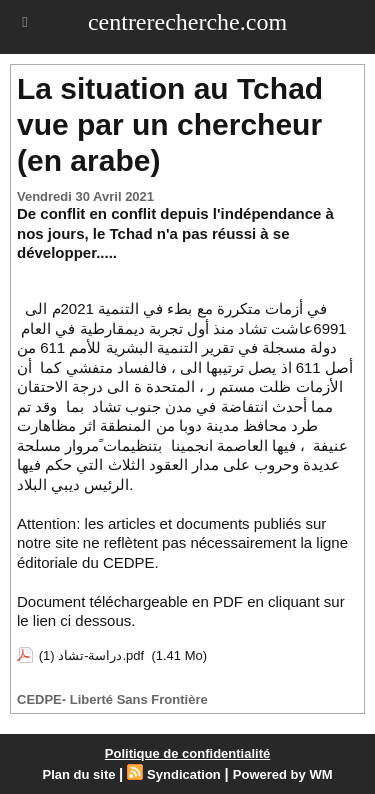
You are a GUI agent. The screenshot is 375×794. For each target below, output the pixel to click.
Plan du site (79, 774)
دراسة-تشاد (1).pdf (92, 655)
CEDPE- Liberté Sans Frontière (112, 699)
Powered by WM (283, 774)
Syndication (184, 774)
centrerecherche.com (187, 22)
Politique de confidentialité (187, 753)
